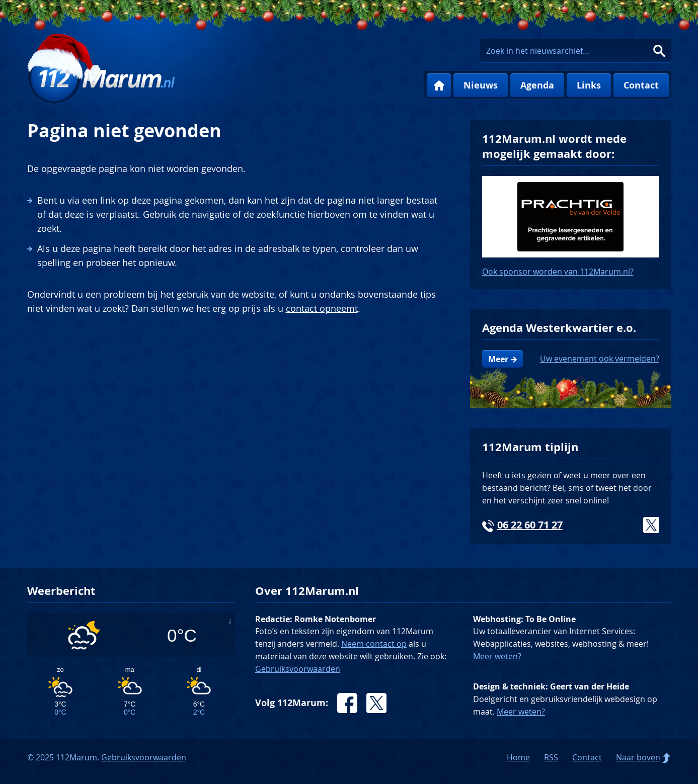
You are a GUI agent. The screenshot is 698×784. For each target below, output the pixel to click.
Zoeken (659, 51)
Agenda (537, 85)
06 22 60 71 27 (530, 525)
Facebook (347, 703)
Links (589, 85)
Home (439, 85)
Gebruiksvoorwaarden (298, 669)
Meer (498, 359)
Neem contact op (374, 644)
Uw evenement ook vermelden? (600, 359)
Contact (641, 85)
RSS (551, 757)
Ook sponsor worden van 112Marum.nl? (558, 272)
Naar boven (638, 757)
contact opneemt (322, 308)
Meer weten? (497, 656)
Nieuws (481, 85)
